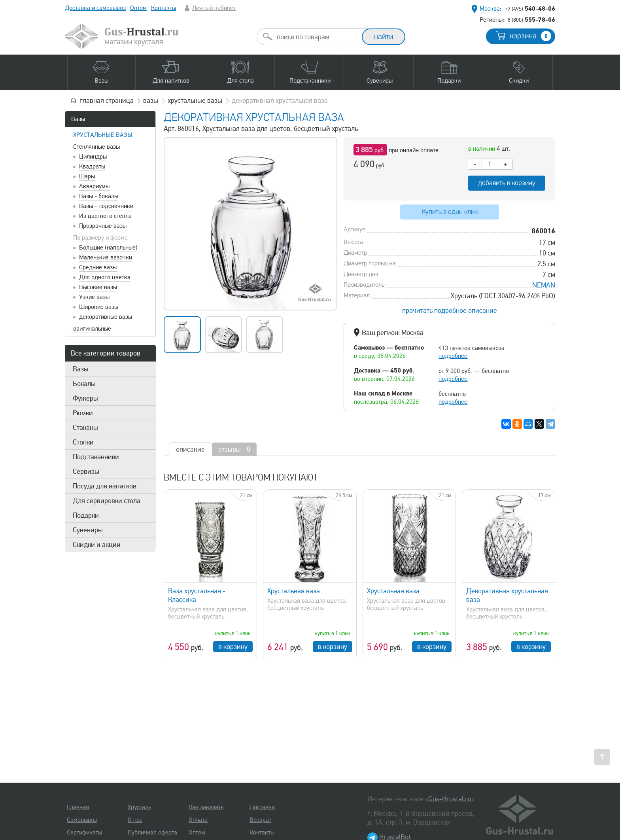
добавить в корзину (507, 183)
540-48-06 (530, 8)
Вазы (78, 119)
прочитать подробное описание (450, 310)
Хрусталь (139, 807)
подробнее (453, 356)
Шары (87, 176)
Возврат (260, 820)
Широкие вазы (99, 307)
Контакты (164, 8)
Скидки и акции (97, 545)
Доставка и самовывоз (95, 8)
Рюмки (83, 413)
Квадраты (92, 166)
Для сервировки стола (107, 501)
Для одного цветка (105, 277)
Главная (78, 807)
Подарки (86, 515)
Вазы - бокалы (99, 196)
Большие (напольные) (108, 248)
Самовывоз (82, 820)
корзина (530, 36)
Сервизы (86, 471)
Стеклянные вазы (96, 147)
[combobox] (316, 37)
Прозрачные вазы (103, 226)
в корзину (233, 647)
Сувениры (88, 530)
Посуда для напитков (105, 486)
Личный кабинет (214, 8)
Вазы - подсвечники (106, 206)
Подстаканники (96, 457)
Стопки (83, 442)
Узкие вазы (94, 297)
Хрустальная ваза (294, 591)
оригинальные (92, 329)
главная (107, 100)
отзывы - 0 (234, 449)
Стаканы (85, 428)
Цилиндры (93, 157)
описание (190, 449)
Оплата (198, 820)
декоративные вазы (106, 317)
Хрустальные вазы (103, 135)
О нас (135, 820)
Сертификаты (84, 832)
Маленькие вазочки (106, 257)
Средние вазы (98, 267)
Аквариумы (94, 186)
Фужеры (85, 398)
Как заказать (206, 807)
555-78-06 (531, 19)
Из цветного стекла (105, 216)
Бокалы (84, 384)
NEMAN (544, 285)
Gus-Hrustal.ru (450, 799)
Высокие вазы (98, 287)
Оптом (138, 8)
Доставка (262, 807)
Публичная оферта (152, 832)
